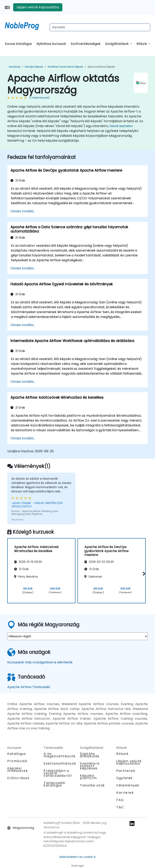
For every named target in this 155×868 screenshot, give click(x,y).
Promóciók (17, 761)
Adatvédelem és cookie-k (77, 857)
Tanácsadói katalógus (54, 784)
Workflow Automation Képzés (65, 67)
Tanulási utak (92, 785)
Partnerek (126, 771)
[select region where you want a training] (77, 636)
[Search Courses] (100, 27)
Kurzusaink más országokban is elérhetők (40, 662)
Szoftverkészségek (86, 44)
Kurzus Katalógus (18, 44)
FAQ (120, 800)
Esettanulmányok (60, 763)
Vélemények (128, 785)
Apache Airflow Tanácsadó (29, 687)
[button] (143, 574)
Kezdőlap (15, 67)
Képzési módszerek (18, 770)
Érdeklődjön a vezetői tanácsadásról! (58, 773)
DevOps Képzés (34, 67)
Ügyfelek (125, 778)
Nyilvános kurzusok (51, 44)
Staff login (78, 866)
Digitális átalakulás (90, 755)
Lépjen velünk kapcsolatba (38, 7)
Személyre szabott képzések (90, 766)
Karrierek (125, 793)
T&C (120, 807)
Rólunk (142, 44)
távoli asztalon (121, 126)
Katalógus (17, 754)
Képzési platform (88, 777)
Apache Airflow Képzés (101, 67)
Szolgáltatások (117, 44)
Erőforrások (18, 778)
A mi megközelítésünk (60, 755)
